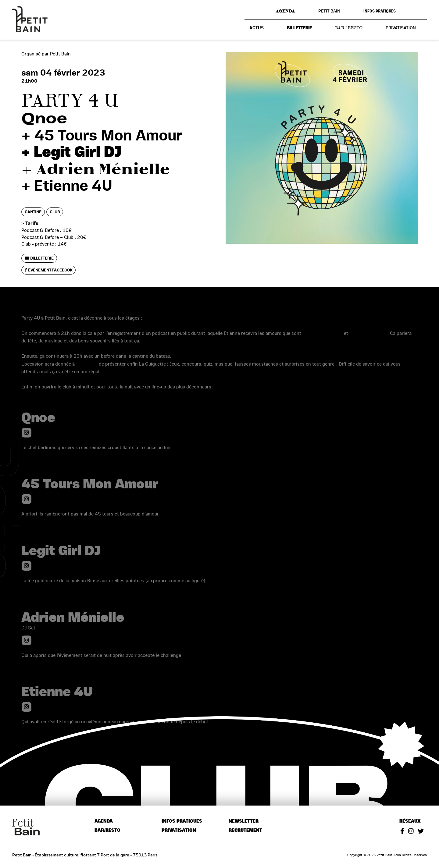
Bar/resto (107, 830)
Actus (257, 28)
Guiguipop (87, 371)
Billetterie (299, 28)
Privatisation (401, 28)
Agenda (285, 11)
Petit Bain (329, 11)
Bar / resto (349, 28)
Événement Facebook (48, 270)
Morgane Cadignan (323, 341)
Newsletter (244, 821)
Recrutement (245, 830)
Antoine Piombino (368, 341)
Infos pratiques (380, 11)
